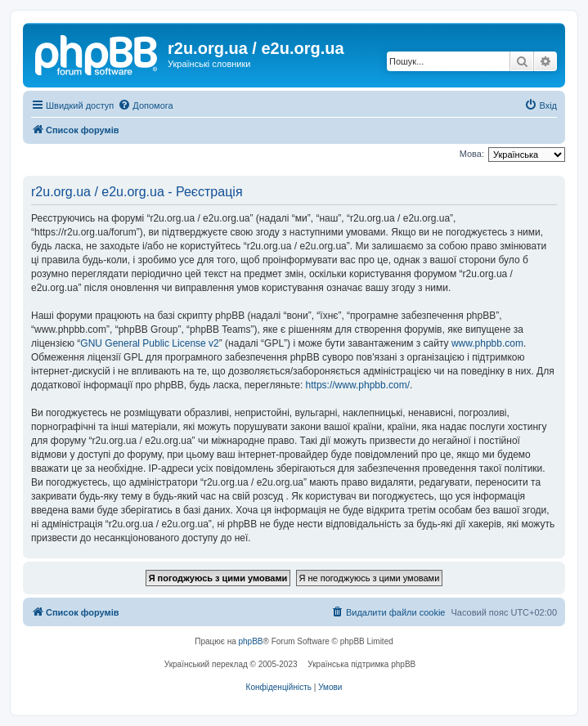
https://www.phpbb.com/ (358, 385)
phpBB (251, 641)
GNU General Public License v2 (149, 343)
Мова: (472, 154)
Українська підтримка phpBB (361, 664)
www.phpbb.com (487, 343)
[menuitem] (145, 105)
